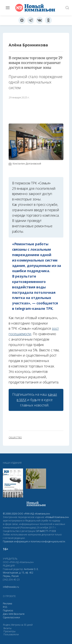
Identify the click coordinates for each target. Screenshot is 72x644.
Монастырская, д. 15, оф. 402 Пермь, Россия (18, 574)
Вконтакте (19, 614)
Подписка (8, 610)
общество (15, 438)
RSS (5, 607)
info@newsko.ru (11, 587)
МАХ (11, 614)
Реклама (7, 604)
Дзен (6, 614)
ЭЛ (46, 531)
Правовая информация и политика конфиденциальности (34, 541)
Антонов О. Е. (31, 569)
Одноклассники (11, 617)
